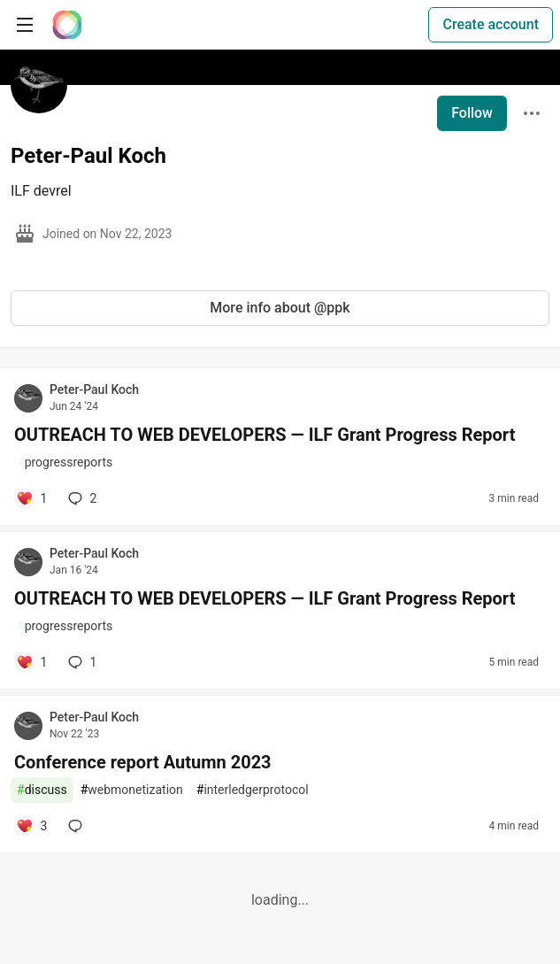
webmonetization (132, 790)
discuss (42, 790)
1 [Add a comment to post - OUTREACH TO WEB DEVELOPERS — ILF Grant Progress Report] (81, 662)
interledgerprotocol (253, 790)
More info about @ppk (280, 308)
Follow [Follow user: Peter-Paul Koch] (472, 113)
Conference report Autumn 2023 (143, 762)
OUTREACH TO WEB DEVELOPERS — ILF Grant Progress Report (265, 435)
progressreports (65, 463)
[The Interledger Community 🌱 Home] (67, 25)
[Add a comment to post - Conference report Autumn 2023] (31, 826)
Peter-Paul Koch (94, 389)
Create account (491, 24)
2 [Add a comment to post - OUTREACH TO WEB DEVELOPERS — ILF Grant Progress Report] (81, 498)
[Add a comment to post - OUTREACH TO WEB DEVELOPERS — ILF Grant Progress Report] (31, 498)
